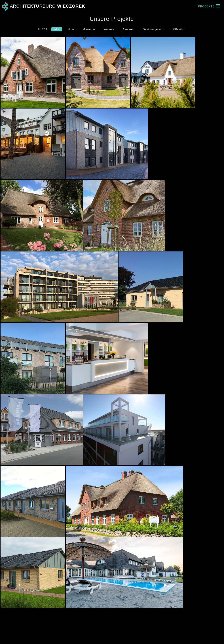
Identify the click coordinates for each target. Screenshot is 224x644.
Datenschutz (209, 636)
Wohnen (109, 29)
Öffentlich (179, 29)
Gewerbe (89, 29)
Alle (57, 29)
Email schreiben (139, 637)
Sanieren (129, 29)
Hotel (71, 29)
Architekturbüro (43, 6)
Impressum (210, 633)
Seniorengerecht (154, 29)
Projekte (209, 6)
